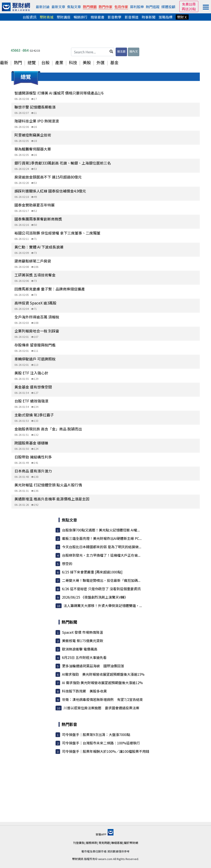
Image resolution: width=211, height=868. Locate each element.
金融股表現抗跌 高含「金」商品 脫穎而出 (48, 429)
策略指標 (166, 17)
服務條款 (92, 843)
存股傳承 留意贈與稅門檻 (35, 345)
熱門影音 (69, 724)
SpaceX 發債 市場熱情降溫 (82, 632)
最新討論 (43, 7)
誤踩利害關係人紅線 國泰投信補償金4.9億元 (50, 191)
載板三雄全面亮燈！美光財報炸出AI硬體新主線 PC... (102, 538)
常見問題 (104, 843)
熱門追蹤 (153, 7)
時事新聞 (149, 17)
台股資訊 (29, 17)
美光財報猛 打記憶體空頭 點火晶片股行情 (48, 485)
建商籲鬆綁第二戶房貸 (33, 261)
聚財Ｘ (182, 17)
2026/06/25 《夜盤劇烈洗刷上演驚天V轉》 (95, 597)
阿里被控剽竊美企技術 (33, 135)
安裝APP (105, 834)
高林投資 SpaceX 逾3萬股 (35, 303)
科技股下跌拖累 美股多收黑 (84, 691)
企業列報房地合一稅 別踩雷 (37, 331)
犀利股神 (137, 7)
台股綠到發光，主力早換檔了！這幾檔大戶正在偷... (101, 555)
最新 (4, 62)
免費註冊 (189, 4)
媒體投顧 (168, 7)
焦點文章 (74, 7)
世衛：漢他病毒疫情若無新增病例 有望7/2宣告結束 (102, 699)
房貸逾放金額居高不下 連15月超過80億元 (48, 177)
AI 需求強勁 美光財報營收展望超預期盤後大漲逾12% (102, 683)
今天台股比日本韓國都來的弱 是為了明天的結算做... (102, 547)
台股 (45, 62)
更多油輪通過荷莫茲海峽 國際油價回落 (93, 666)
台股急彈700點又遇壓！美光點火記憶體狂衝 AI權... (101, 530)
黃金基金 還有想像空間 (33, 387)
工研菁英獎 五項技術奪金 (35, 275)
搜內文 (134, 51)
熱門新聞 (69, 622)
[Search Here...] (93, 52)
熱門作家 (105, 7)
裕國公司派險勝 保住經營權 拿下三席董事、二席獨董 (57, 233)
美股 (87, 62)
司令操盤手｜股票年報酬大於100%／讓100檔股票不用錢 (106, 751)
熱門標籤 (90, 7)
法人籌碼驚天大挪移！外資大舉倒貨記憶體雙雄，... (103, 606)
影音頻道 (132, 17)
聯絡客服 (117, 843)
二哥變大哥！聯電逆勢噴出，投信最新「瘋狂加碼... (101, 580)
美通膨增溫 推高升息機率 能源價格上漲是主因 (52, 499)
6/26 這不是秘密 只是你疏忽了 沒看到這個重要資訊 (101, 589)
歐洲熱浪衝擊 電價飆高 (80, 649)
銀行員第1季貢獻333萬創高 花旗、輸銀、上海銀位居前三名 (63, 163)
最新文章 (58, 7)
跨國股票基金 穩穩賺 (31, 443)
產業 (59, 62)
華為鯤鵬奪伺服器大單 (33, 149)
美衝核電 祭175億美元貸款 (83, 641)
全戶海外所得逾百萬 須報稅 (37, 317)
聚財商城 (47, 17)
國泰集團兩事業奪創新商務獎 (38, 219)
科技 (73, 62)
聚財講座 (64, 17)
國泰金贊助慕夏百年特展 (35, 205)
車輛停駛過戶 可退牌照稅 (35, 359)
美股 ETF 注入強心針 (31, 373)
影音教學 (115, 17)
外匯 (101, 62)
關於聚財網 (131, 843)
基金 (114, 62)
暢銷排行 (81, 17)
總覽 (32, 62)
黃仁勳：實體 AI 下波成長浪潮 (39, 247)
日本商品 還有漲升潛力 (33, 471)
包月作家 (121, 7)
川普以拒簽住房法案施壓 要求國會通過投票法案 (101, 708)
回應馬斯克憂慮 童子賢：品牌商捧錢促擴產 (50, 289)
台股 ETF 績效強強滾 (31, 401)
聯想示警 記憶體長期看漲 (35, 107)
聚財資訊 (78, 859)
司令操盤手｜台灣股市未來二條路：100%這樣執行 (101, 743)
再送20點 (189, 9)
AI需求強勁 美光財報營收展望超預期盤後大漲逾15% (103, 674)
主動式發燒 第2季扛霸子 (34, 415)
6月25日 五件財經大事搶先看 (84, 657)
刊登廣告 (79, 843)
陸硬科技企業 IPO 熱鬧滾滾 (37, 121)
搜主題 (121, 51)
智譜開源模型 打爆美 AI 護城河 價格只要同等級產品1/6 (59, 93)
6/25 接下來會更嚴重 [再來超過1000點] (92, 572)
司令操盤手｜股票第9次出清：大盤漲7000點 (96, 734)
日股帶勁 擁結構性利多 (33, 457)
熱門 (18, 62)
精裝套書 (98, 17)
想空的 (67, 564)
